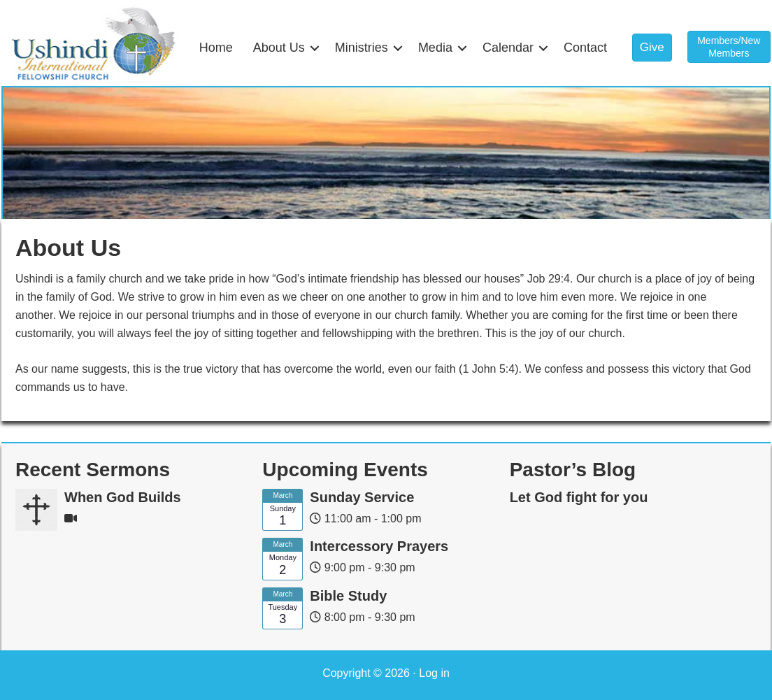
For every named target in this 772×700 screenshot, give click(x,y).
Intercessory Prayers (379, 546)
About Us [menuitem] (279, 48)
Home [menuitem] (216, 48)
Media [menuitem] (435, 48)
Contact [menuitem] (585, 48)
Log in (434, 673)
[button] (315, 48)
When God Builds (123, 497)
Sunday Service (362, 497)
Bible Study (348, 596)
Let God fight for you (579, 497)
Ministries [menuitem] (362, 48)
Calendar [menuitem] (508, 48)
